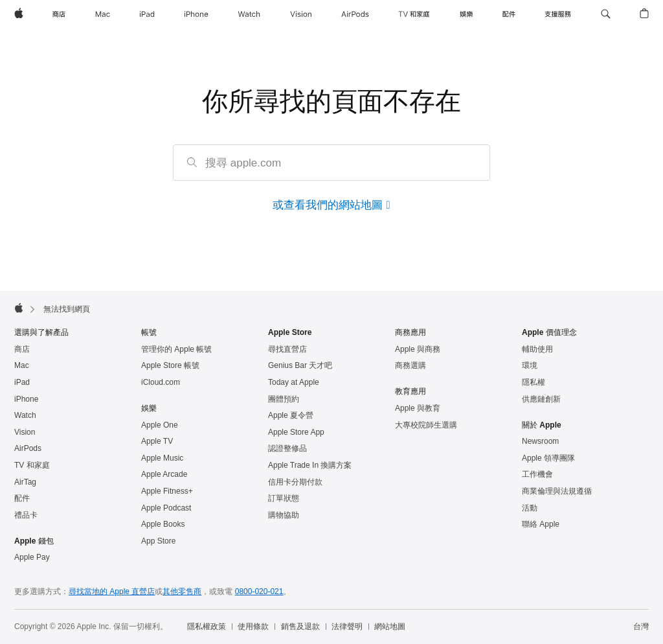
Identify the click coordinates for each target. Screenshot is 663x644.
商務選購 (410, 365)
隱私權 (534, 382)
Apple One (160, 425)
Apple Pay (32, 557)
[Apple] (19, 14)
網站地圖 (390, 627)
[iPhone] (196, 14)
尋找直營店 (287, 349)
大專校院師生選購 (426, 425)
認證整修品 (287, 448)
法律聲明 (347, 627)
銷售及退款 (300, 627)
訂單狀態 (284, 498)
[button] (606, 14)
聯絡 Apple (541, 524)
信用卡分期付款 (295, 482)
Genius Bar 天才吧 (300, 365)
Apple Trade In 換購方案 (310, 465)
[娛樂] (466, 14)
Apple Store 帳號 (170, 365)
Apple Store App (296, 432)
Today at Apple (294, 382)
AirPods (28, 448)
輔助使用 (537, 349)
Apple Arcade (164, 474)
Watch (25, 415)
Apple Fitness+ (167, 491)
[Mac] (103, 14)
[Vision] (301, 14)
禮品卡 (26, 515)
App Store (158, 541)
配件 (22, 498)
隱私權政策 (207, 627)
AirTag (25, 482)
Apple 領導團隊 (548, 458)
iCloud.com (161, 382)
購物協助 (284, 515)
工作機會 (537, 474)
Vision (25, 432)
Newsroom (540, 441)
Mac (22, 365)
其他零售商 (182, 592)
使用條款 (253, 627)
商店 (22, 349)
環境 (530, 365)
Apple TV (157, 441)
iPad (22, 382)
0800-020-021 (259, 592)
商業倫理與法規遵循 (557, 491)
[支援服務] (558, 14)
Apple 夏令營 (291, 415)
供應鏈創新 (541, 399)
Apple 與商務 (418, 349)
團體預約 (284, 399)
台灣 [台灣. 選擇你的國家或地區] (641, 627)
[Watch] (249, 14)
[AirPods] (355, 14)
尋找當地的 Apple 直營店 (112, 592)
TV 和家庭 (32, 465)
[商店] (59, 14)
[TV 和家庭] (414, 14)
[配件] (509, 14)
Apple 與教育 (418, 408)
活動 (530, 508)
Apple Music (162, 458)
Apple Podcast (166, 508)
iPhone (26, 399)
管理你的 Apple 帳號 (176, 349)
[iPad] (147, 14)
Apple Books (163, 524)
